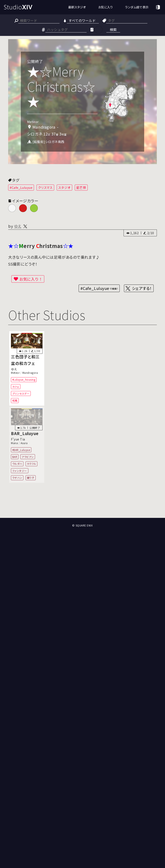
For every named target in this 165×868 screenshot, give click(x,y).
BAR (15, 457)
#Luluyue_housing (24, 379)
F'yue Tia (18, 439)
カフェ (16, 387)
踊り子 (31, 478)
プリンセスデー (21, 393)
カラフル (32, 464)
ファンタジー (20, 471)
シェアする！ (142, 288)
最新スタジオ (77, 7)
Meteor (15, 373)
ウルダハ (17, 464)
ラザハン (17, 478)
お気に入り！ (31, 279)
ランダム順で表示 (137, 7)
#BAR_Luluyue (21, 450)
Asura (24, 443)
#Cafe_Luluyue (21, 187)
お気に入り (106, 7)
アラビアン (28, 457)
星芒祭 (81, 187)
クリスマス (45, 187)
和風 (15, 400)
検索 (113, 29)
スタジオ (64, 187)
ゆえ (18, 226)
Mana (14, 443)
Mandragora (30, 373)
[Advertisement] (82, 502)
